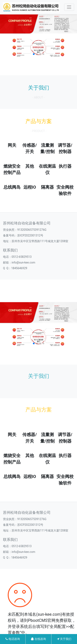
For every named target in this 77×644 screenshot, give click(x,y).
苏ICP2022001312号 (30, 235)
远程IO (30, 187)
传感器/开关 (30, 149)
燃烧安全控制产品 (12, 169)
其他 (30, 166)
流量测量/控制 (47, 149)
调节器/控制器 (65, 149)
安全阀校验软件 (65, 190)
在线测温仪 (47, 169)
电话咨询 (13, 639)
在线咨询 (38, 639)
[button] (34, 54)
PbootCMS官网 (42, 620)
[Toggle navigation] (69, 7)
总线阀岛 (12, 187)
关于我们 (64, 639)
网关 (12, 145)
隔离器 (47, 187)
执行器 (65, 166)
